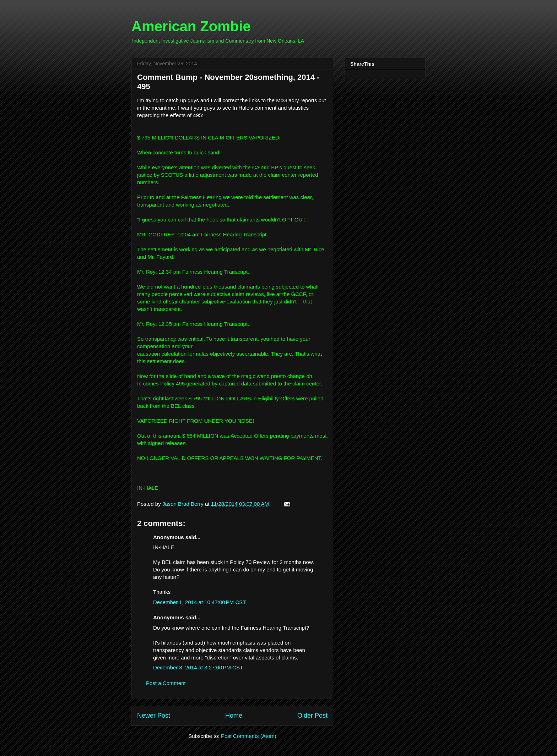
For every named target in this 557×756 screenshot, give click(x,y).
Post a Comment (166, 683)
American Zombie (191, 26)
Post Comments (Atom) (249, 736)
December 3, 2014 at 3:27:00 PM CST (198, 667)
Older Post (312, 716)
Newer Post (154, 716)
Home (234, 716)
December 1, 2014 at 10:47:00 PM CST (199, 602)
